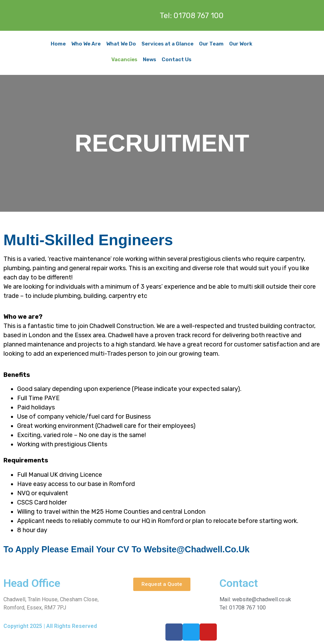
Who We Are (86, 44)
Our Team (211, 44)
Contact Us (177, 60)
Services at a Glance (167, 44)
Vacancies (124, 60)
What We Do (121, 44)
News (149, 60)
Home (58, 44)
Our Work (241, 44)
